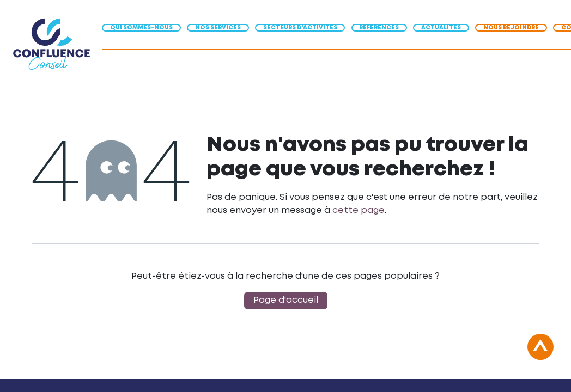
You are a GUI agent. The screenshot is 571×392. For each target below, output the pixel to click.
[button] (540, 353)
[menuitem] (144, 27)
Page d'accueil (286, 300)
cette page (359, 210)
